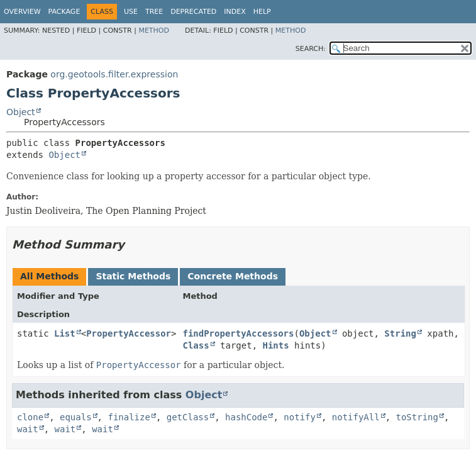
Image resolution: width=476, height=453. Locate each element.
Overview (22, 12)
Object (21, 112)
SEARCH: (311, 49)
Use (131, 12)
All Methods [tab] (49, 276)
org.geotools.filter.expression (114, 74)
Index (235, 12)
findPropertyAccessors (238, 333)
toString (417, 417)
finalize (129, 417)
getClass (188, 417)
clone (30, 417)
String (400, 333)
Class (196, 345)
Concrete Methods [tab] (233, 276)
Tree (154, 12)
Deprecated (193, 12)
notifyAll (356, 417)
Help (262, 12)
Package (64, 12)
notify (300, 417)
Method (154, 31)
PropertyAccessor (129, 333)
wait (28, 429)
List (65, 333)
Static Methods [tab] (133, 276)
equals (76, 417)
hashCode (246, 417)
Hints (275, 345)
